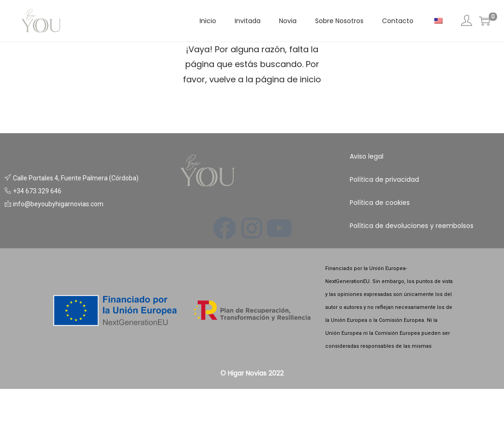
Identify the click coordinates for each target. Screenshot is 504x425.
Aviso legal (367, 156)
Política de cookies (380, 203)
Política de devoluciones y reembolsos (412, 226)
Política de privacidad (384, 179)
